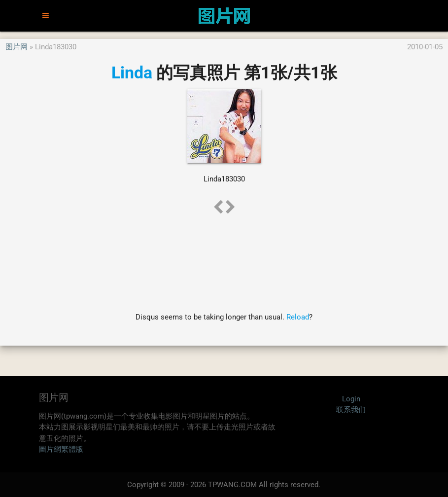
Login (351, 399)
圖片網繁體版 (61, 449)
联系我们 (351, 410)
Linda (132, 72)
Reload (298, 317)
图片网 (17, 47)
